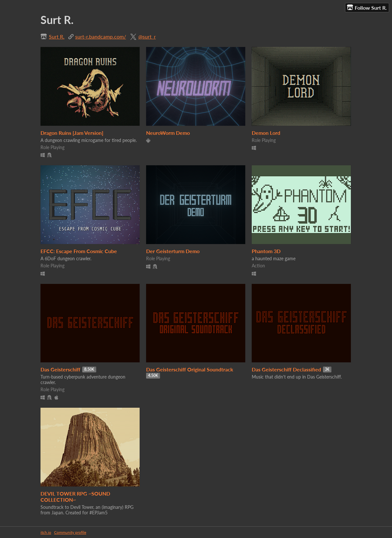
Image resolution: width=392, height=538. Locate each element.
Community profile (70, 532)
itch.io (46, 532)
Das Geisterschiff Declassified (286, 369)
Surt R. (57, 36)
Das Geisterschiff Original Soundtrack (190, 369)
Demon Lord (266, 133)
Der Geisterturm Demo (173, 251)
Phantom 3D (266, 251)
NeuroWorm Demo (168, 133)
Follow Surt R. (367, 7)
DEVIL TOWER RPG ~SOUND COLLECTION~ (75, 497)
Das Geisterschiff (60, 369)
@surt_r (147, 36)
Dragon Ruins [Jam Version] (72, 133)
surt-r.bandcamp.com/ (101, 36)
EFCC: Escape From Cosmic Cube (79, 251)
